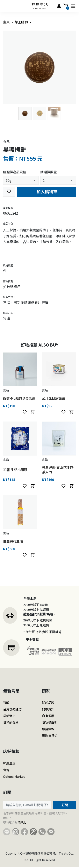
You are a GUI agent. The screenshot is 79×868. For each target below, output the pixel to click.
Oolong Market (14, 776)
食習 (6, 770)
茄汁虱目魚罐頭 (53, 398)
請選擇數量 (49, 172)
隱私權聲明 (50, 722)
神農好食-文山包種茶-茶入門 (58, 470)
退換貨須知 (50, 736)
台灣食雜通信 (12, 709)
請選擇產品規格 (15, 172)
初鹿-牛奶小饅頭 (15, 470)
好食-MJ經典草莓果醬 (19, 398)
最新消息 (9, 716)
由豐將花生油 (13, 541)
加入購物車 (46, 192)
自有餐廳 (48, 716)
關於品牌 (48, 702)
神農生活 (9, 763)
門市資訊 (48, 709)
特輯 (6, 702)
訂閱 (64, 805)
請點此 (22, 822)
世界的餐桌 (11, 722)
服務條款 (48, 729)
